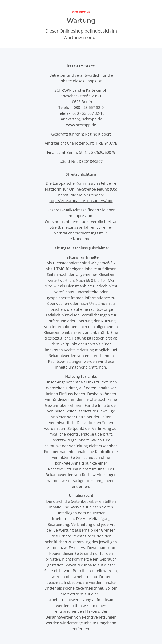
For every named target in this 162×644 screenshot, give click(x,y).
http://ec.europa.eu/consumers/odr (81, 201)
